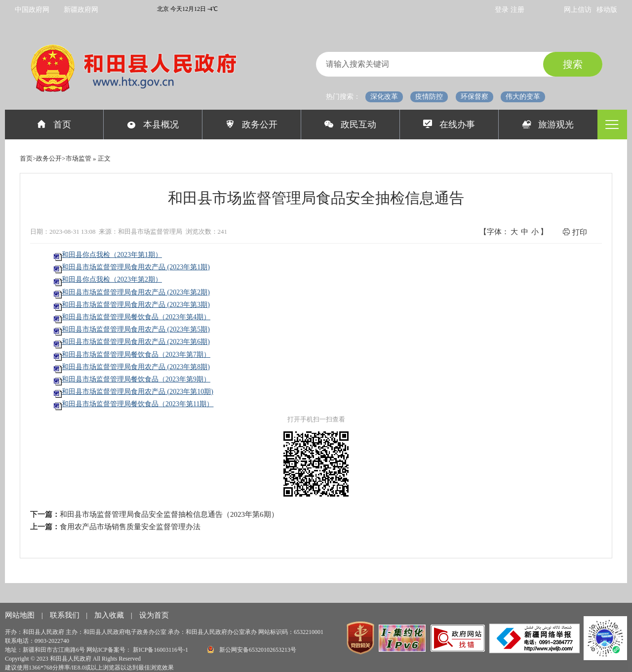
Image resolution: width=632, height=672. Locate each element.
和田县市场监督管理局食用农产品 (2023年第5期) (136, 329)
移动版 (607, 10)
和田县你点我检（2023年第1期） (112, 255)
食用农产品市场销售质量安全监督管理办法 (130, 527)
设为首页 (154, 615)
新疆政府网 (81, 10)
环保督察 (474, 97)
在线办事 (449, 125)
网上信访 (578, 10)
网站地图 (21, 615)
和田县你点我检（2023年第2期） (112, 279)
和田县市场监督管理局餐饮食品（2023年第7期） (136, 355)
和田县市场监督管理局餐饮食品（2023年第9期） (136, 379)
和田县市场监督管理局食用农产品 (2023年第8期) (136, 367)
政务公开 (252, 125)
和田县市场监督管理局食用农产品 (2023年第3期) (136, 305)
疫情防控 (429, 97)
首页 (54, 125)
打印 (575, 232)
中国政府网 (32, 10)
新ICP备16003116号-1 (161, 650)
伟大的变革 (523, 97)
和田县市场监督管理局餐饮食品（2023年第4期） (136, 317)
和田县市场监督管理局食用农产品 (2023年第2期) (136, 292)
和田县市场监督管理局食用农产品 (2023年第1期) (136, 267)
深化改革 (384, 97)
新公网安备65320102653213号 (252, 650)
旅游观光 (548, 125)
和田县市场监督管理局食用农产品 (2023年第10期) (138, 392)
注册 (517, 10)
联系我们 (66, 615)
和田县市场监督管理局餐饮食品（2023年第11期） (138, 404)
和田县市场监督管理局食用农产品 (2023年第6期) (136, 342)
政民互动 (350, 125)
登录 (503, 10)
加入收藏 (110, 615)
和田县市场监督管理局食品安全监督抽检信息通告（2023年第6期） (169, 514)
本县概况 (153, 125)
